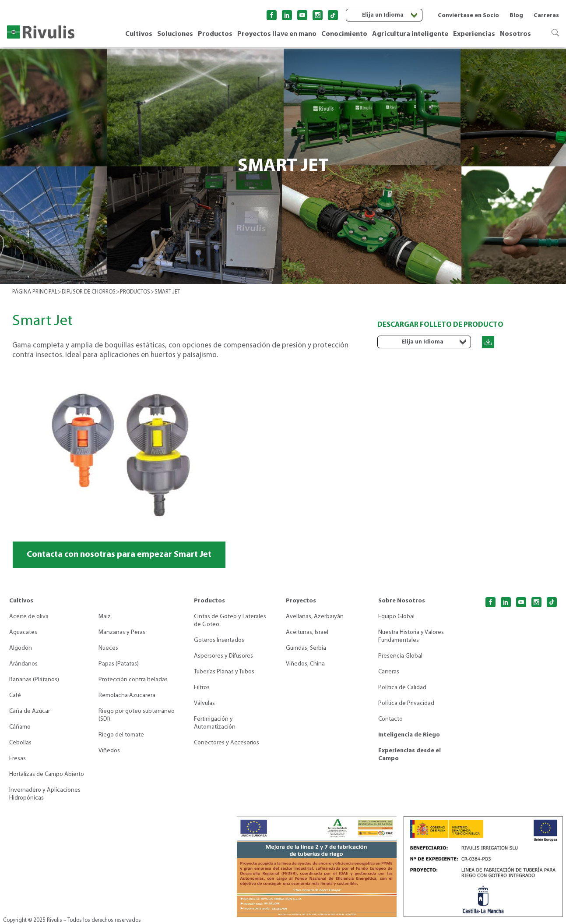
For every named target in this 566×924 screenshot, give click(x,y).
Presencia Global (400, 656)
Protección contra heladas (133, 680)
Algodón (21, 648)
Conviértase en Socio (468, 16)
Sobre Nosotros (402, 601)
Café (15, 696)
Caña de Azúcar (30, 711)
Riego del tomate (121, 735)
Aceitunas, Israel (307, 632)
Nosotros (515, 34)
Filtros (202, 688)
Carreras (546, 16)
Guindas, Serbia (306, 648)
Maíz (105, 617)
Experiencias (474, 34)
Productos (215, 34)
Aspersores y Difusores (223, 656)
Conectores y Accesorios (227, 743)
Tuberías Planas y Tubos (224, 672)
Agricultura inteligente (410, 34)
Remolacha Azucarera (127, 696)
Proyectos (301, 601)
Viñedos (109, 751)
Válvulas (204, 703)
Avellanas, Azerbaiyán (315, 617)
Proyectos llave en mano (277, 34)
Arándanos (23, 664)
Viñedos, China (305, 664)
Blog (516, 16)
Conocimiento (344, 34)
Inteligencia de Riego (409, 735)
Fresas (18, 759)
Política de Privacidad (406, 703)
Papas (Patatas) (119, 664)
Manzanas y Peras (122, 632)
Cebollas (20, 743)
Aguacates (23, 632)
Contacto (390, 719)
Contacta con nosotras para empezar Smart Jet (119, 555)
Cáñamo (20, 727)
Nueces (108, 648)
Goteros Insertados (219, 640)
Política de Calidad (402, 688)
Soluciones (175, 34)
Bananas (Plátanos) (34, 680)
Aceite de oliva (29, 617)
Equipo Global (396, 617)
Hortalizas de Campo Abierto (47, 774)
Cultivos (139, 34)
